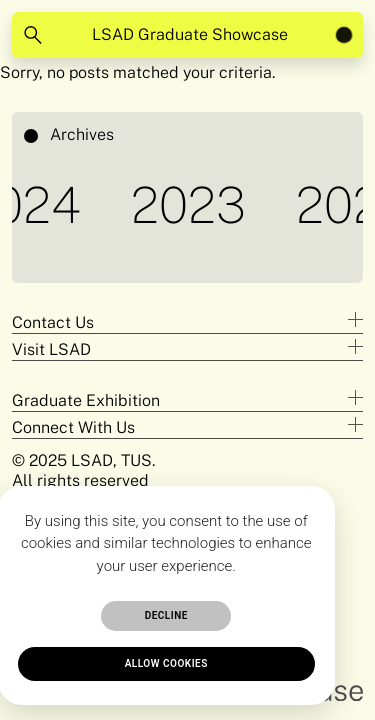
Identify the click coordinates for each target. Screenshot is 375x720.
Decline (166, 615)
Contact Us (53, 322)
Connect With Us (73, 427)
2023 (192, 204)
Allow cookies (166, 663)
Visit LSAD (51, 349)
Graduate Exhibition (86, 400)
